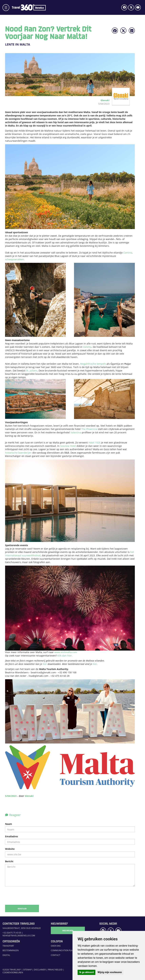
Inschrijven (68, 930)
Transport (8, 946)
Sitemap (27, 970)
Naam (9, 824)
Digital (6, 955)
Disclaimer (40, 970)
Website (10, 849)
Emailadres (12, 836)
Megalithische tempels (93, 364)
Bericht (9, 861)
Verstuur (22, 908)
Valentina (76, 432)
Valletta (87, 347)
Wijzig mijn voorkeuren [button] (110, 972)
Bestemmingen (11, 950)
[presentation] (31, 896)
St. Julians (32, 370)
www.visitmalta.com (66, 652)
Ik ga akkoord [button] (86, 972)
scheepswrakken (14, 259)
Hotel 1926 (94, 443)
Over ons (56, 946)
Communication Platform (65, 950)
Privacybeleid (55, 970)
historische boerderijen (18, 453)
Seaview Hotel (68, 446)
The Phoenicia (89, 429)
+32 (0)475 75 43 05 (12, 933)
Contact (56, 955)
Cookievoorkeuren (13, 972)
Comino (128, 253)
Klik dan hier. (65, 656)
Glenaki (29, 796)
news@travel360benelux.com (19, 936)
